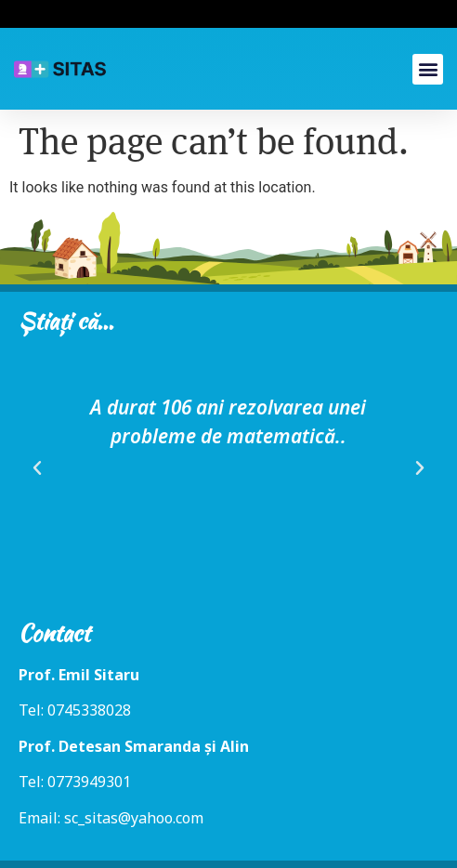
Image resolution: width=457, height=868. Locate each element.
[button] (428, 69)
